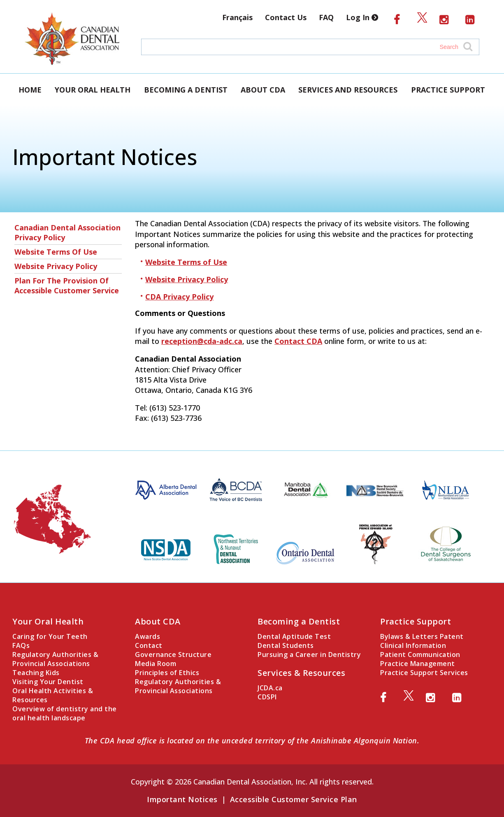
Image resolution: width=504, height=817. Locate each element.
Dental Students (286, 645)
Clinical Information (413, 645)
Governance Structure (173, 655)
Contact (149, 645)
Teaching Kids (36, 673)
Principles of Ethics (167, 673)
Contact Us (286, 17)
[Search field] (302, 47)
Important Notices (182, 799)
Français (237, 17)
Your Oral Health (93, 90)
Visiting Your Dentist (48, 682)
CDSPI (267, 697)
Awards (147, 636)
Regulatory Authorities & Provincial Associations (55, 659)
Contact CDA (298, 341)
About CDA (263, 90)
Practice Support (448, 90)
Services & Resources (301, 673)
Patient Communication (420, 655)
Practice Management (418, 664)
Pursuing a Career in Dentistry (309, 655)
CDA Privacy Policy (179, 297)
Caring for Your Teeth (50, 636)
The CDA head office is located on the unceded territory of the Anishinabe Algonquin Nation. (252, 740)
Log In (364, 17)
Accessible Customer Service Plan (294, 799)
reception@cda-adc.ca (202, 341)
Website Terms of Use (56, 252)
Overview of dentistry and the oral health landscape (65, 713)
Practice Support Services (424, 673)
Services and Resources (348, 90)
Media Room (156, 664)
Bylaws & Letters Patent (422, 636)
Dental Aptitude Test (294, 636)
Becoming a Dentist (186, 90)
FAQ (326, 17)
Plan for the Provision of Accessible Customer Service (67, 285)
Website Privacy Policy (56, 266)
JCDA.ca (270, 688)
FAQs (21, 645)
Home (30, 90)
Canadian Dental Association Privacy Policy (67, 232)
